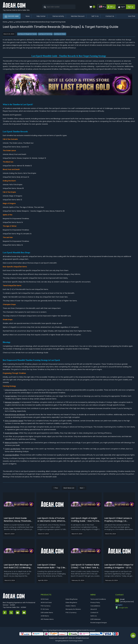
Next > (82, 488)
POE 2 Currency (71, 613)
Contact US (94, 613)
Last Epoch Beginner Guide (27, 34)
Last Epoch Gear (60, 34)
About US (94, 609)
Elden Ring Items (71, 603)
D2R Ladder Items (47, 613)
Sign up (131, 7)
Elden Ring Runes (72, 599)
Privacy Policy (95, 603)
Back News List (69, 488)
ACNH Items (45, 616)
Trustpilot (119, 605)
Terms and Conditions (98, 599)
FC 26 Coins (45, 609)
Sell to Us (94, 616)
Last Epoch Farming (45, 34)
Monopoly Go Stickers (73, 609)
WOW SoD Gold (46, 603)
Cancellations (95, 606)
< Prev (56, 488)
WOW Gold (45, 599)
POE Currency (46, 606)
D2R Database (95, 619)
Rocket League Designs (99, 623)
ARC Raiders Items (47, 619)
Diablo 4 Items (71, 606)
